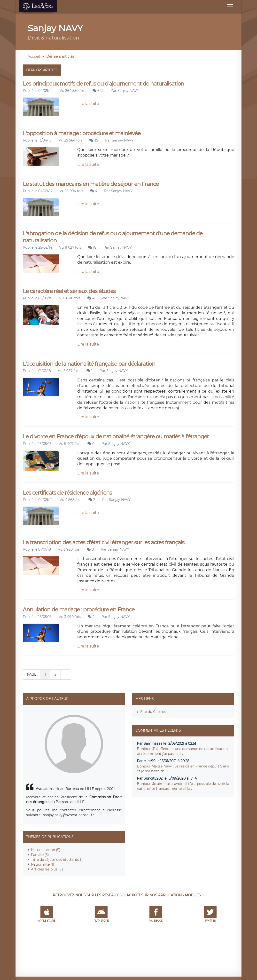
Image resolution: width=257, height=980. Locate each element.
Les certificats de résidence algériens (67, 493)
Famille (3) (40, 855)
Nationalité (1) (43, 864)
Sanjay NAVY (128, 91)
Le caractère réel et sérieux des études (69, 291)
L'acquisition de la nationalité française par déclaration (89, 364)
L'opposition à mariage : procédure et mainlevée (82, 133)
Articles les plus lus (47, 869)
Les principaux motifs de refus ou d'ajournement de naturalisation (103, 84)
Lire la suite (88, 104)
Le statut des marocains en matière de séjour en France (91, 184)
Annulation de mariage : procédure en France (79, 610)
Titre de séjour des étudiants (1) (57, 860)
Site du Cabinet (153, 712)
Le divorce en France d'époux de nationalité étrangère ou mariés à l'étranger (116, 437)
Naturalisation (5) (46, 850)
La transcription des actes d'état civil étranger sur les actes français (104, 542)
